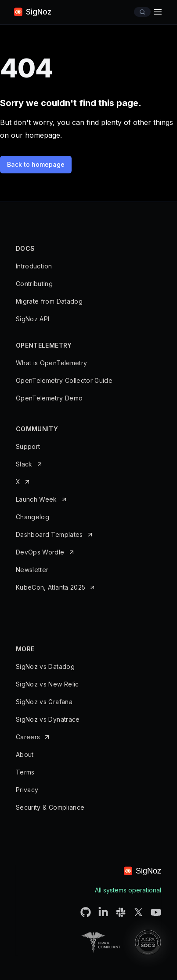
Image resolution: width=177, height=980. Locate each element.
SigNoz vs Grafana (44, 702)
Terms (25, 772)
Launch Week (36, 499)
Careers (28, 737)
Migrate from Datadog (49, 301)
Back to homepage (36, 164)
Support (28, 446)
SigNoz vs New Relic (47, 684)
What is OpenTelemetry (51, 363)
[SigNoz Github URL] (86, 912)
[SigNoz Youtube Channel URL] (156, 912)
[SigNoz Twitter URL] (138, 912)
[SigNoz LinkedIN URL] (103, 912)
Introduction (34, 266)
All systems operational (128, 890)
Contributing (34, 284)
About (25, 754)
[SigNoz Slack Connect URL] (121, 912)
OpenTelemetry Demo (49, 398)
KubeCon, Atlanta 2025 (51, 587)
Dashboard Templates (49, 534)
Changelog (33, 517)
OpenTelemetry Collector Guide (64, 380)
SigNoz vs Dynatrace (48, 719)
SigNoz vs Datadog (45, 666)
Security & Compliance (50, 807)
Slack (24, 464)
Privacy (27, 790)
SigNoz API (33, 319)
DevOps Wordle (40, 552)
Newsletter (32, 570)
